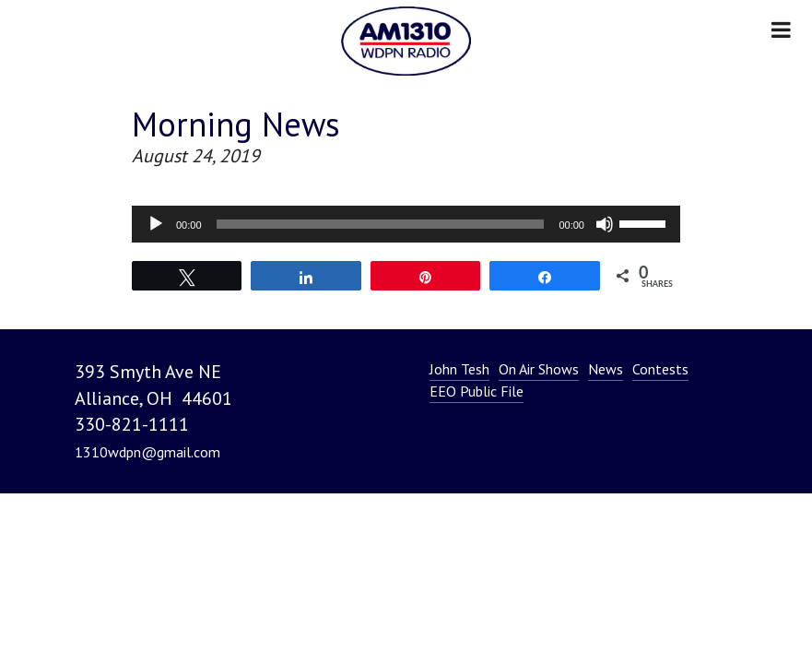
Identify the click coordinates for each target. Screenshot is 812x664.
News (606, 369)
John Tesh (459, 369)
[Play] (156, 224)
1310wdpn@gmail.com (147, 452)
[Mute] (605, 224)
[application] (406, 224)
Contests (660, 369)
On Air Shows (539, 369)
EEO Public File (477, 391)
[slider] (381, 224)
